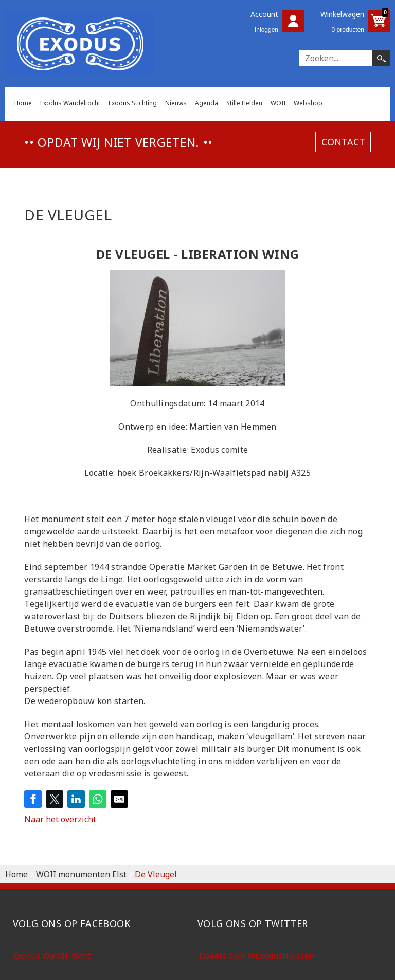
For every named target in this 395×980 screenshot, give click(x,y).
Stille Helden (244, 103)
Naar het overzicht (60, 819)
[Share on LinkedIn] (76, 799)
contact (343, 142)
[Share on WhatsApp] (98, 799)
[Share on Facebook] (33, 799)
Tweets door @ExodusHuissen (256, 956)
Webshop (308, 103)
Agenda (207, 103)
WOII (278, 103)
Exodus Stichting (133, 103)
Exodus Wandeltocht (70, 103)
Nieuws (176, 103)
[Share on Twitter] (55, 799)
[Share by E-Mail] (119, 799)
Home (23, 103)
